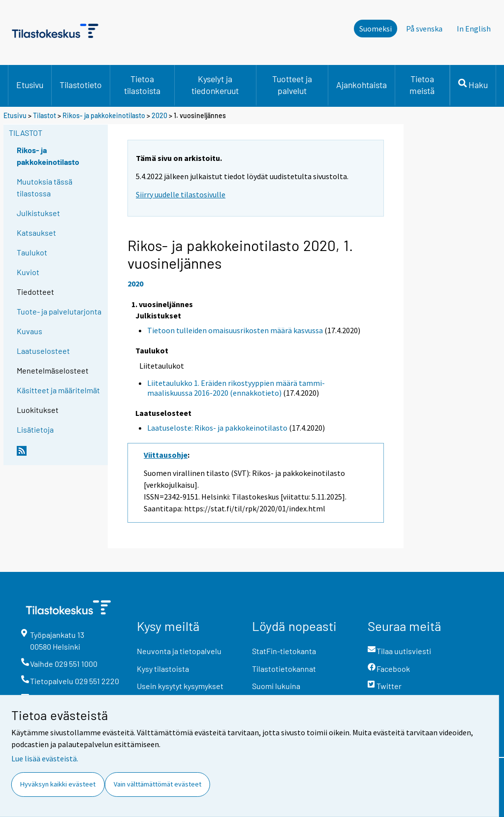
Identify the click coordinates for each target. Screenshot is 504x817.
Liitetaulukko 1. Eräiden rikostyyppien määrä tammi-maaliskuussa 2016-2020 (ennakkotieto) (236, 388)
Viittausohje (166, 455)
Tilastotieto (81, 85)
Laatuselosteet (43, 351)
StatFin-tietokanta (284, 651)
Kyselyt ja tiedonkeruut (215, 85)
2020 (159, 115)
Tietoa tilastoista (142, 85)
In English (474, 29)
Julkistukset (38, 213)
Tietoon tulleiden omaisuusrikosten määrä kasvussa (235, 330)
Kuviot (28, 272)
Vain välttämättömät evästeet (157, 784)
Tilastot (45, 115)
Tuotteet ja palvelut (292, 85)
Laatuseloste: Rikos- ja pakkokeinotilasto (217, 428)
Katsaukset (36, 233)
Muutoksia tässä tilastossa (45, 187)
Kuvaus (30, 331)
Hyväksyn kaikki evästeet (58, 784)
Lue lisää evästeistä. (45, 758)
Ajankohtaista (362, 85)
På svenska (424, 29)
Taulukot (32, 252)
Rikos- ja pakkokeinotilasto (104, 115)
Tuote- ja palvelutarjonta (59, 311)
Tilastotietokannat (284, 669)
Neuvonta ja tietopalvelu (179, 651)
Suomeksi (376, 29)
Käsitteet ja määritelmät (58, 390)
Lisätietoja (35, 429)
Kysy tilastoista (163, 669)
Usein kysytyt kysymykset (180, 686)
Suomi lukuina (276, 686)
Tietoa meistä (422, 85)
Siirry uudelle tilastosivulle (181, 194)
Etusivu (30, 85)
